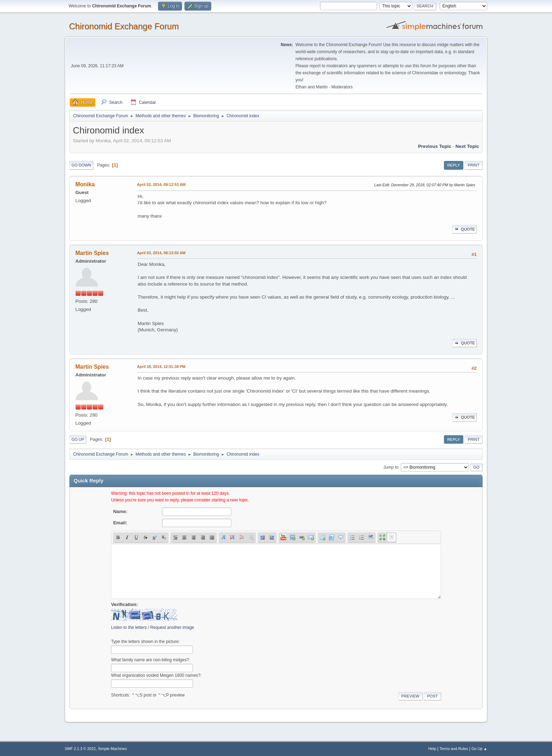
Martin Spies (92, 253)
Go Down (81, 165)
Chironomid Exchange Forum (124, 26)
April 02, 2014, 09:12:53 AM (161, 185)
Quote (464, 229)
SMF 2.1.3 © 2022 (80, 749)
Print (473, 165)
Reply (453, 165)
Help (432, 749)
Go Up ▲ (479, 749)
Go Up (78, 439)
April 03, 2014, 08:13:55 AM (161, 253)
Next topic (467, 146)
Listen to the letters (129, 627)
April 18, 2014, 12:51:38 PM (161, 367)
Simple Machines (112, 749)
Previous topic (435, 146)
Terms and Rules (454, 749)
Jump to (391, 467)
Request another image (172, 627)
